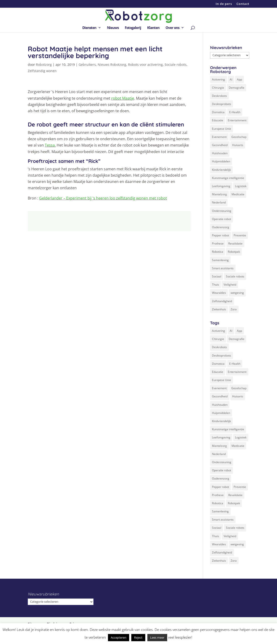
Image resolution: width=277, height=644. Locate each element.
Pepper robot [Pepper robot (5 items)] (220, 235)
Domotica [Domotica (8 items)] (218, 112)
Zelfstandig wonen (42, 71)
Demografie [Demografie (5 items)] (237, 88)
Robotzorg (44, 65)
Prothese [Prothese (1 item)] (218, 243)
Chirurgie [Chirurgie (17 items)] (218, 88)
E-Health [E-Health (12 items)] (235, 112)
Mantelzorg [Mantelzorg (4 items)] (219, 194)
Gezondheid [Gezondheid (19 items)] (220, 145)
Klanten (153, 28)
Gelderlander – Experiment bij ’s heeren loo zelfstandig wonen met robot (103, 198)
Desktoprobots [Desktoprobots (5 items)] (222, 104)
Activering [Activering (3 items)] (218, 79)
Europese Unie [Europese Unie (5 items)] (222, 129)
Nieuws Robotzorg (112, 65)
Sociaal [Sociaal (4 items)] (217, 276)
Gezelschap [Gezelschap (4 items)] (239, 137)
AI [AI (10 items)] (231, 79)
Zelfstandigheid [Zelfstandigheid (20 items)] (222, 301)
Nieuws (113, 28)
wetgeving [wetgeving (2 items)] (237, 293)
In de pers (224, 4)
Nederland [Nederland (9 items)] (219, 202)
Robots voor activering (145, 65)
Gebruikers (87, 65)
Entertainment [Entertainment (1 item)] (237, 120)
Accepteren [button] (119, 637)
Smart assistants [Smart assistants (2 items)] (223, 268)
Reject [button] (138, 637)
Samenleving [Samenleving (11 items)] (220, 260)
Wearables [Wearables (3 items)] (219, 293)
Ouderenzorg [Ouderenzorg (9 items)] (221, 227)
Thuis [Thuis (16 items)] (215, 285)
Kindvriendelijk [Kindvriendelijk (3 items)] (221, 170)
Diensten (89, 28)
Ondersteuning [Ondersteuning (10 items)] (222, 211)
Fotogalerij (133, 28)
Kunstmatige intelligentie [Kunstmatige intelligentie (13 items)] (228, 178)
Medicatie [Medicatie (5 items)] (238, 194)
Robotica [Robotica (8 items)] (218, 252)
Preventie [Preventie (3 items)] (240, 235)
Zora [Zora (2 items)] (234, 309)
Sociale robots (176, 65)
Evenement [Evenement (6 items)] (219, 137)
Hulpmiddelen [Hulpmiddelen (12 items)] (221, 161)
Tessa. (50, 145)
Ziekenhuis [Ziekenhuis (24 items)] (219, 309)
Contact (243, 4)
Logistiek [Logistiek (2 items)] (241, 186)
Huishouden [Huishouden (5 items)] (220, 153)
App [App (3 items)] (239, 79)
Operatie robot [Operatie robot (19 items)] (222, 219)
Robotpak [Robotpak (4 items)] (234, 252)
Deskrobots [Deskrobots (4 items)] (219, 96)
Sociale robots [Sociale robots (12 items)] (235, 276)
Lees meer (157, 637)
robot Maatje (123, 98)
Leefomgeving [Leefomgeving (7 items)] (221, 186)
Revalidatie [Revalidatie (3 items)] (235, 243)
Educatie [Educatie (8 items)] (218, 120)
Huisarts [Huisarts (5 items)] (238, 145)
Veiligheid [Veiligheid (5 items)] (230, 285)
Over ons (172, 28)
